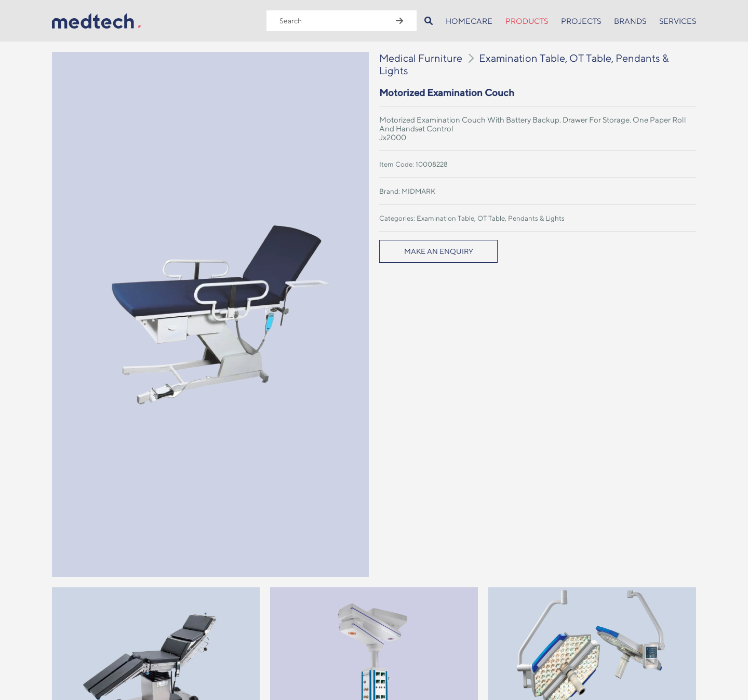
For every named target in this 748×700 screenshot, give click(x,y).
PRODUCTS (527, 21)
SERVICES (678, 21)
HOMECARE (469, 21)
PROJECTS (581, 21)
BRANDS (630, 21)
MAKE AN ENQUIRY (439, 251)
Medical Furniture (421, 58)
